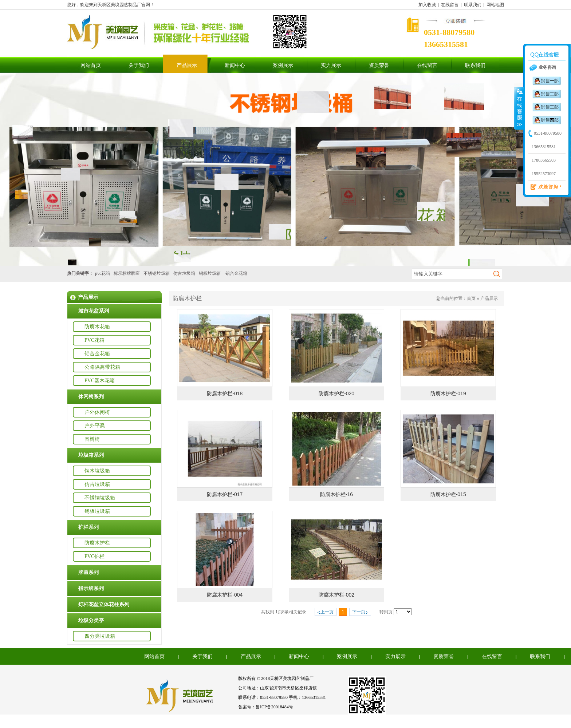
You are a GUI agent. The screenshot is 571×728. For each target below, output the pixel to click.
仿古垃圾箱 (184, 273)
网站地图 (495, 5)
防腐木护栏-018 (225, 393)
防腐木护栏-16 (336, 494)
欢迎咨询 (543, 187)
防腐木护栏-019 (448, 393)
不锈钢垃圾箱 (157, 273)
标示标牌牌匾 (127, 273)
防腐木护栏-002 (336, 595)
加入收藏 (427, 5)
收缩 (519, 108)
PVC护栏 (94, 556)
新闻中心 (235, 65)
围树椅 (92, 439)
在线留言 (450, 5)
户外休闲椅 (97, 412)
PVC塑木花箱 (100, 381)
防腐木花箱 (97, 327)
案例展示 (283, 65)
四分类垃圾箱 (100, 636)
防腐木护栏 (97, 543)
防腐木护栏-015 (448, 494)
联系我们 (473, 5)
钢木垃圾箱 (97, 471)
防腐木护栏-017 (225, 494)
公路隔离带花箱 (102, 367)
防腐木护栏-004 (225, 595)
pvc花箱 (103, 273)
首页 (471, 298)
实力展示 (331, 65)
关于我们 (139, 65)
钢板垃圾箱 (210, 273)
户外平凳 (95, 426)
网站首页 (91, 65)
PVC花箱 (94, 340)
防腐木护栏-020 (336, 393)
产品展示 (187, 65)
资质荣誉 (379, 65)
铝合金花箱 (236, 273)
